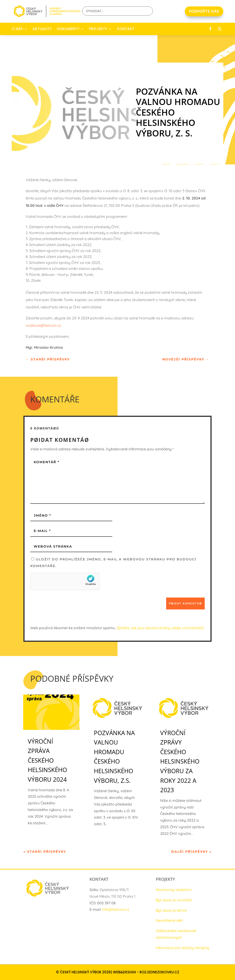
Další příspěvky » (191, 852)
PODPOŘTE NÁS (204, 11)
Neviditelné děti (169, 920)
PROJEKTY (98, 29)
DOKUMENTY (68, 29)
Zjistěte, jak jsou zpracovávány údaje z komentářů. (160, 628)
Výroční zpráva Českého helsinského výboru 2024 (47, 760)
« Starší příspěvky (45, 852)
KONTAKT (126, 29)
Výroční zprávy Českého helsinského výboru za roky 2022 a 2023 (180, 761)
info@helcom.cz (116, 909)
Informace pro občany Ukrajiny (182, 948)
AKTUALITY (42, 29)
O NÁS (17, 29)
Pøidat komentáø (185, 603)
